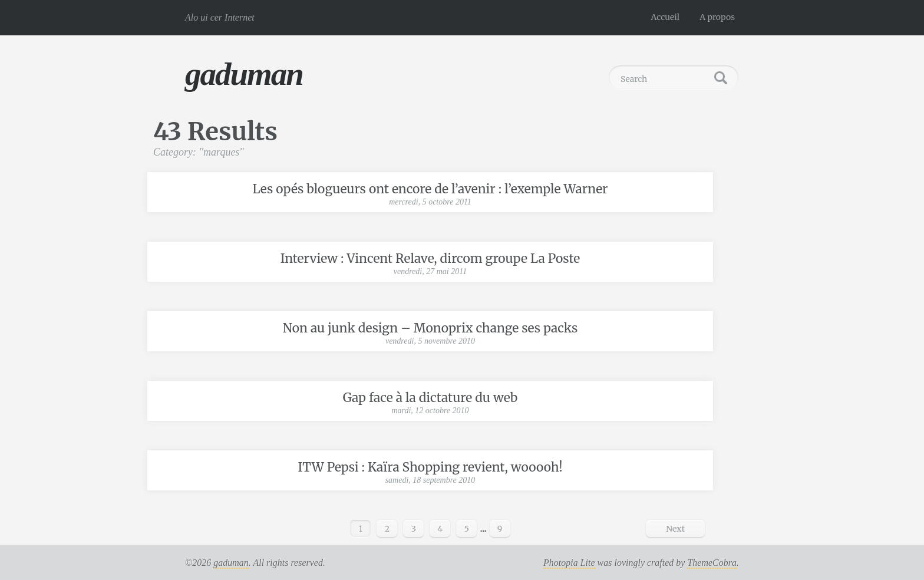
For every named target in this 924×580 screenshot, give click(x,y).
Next (675, 529)
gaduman (244, 74)
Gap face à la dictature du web (430, 398)
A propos (717, 17)
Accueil (666, 17)
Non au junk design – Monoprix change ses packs (430, 328)
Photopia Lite (569, 563)
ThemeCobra (712, 563)
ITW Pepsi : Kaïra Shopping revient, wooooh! (430, 467)
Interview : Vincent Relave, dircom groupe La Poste (430, 258)
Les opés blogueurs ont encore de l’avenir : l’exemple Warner (430, 189)
